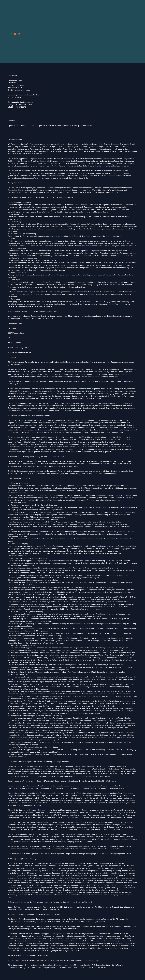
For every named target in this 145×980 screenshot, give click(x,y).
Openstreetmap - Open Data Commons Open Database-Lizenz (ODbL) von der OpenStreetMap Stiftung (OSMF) (50, 126)
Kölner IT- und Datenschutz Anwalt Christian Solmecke (80, 967)
